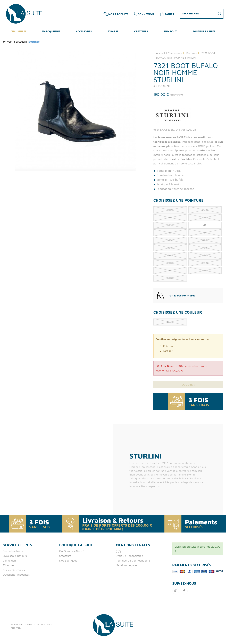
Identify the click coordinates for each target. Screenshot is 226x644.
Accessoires (84, 33)
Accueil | (162, 55)
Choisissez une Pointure (178, 202)
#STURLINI (162, 87)
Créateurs (141, 33)
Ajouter (188, 386)
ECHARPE (113, 33)
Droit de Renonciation (129, 558)
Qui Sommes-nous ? (72, 553)
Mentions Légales (127, 567)
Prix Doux (170, 33)
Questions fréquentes (16, 577)
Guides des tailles (14, 572)
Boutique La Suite (204, 33)
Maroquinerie (51, 33)
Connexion (9, 562)
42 (205, 226)
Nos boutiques (68, 562)
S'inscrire (8, 567)
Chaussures (18, 33)
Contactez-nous (13, 553)
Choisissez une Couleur (178, 314)
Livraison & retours (15, 558)
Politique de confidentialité (133, 562)
